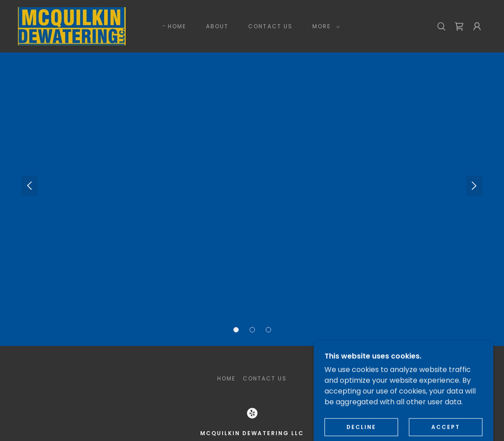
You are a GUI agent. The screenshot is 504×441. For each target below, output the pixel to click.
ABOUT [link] (217, 26)
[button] (324, 26)
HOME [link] (177, 26)
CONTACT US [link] (270, 26)
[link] (72, 26)
